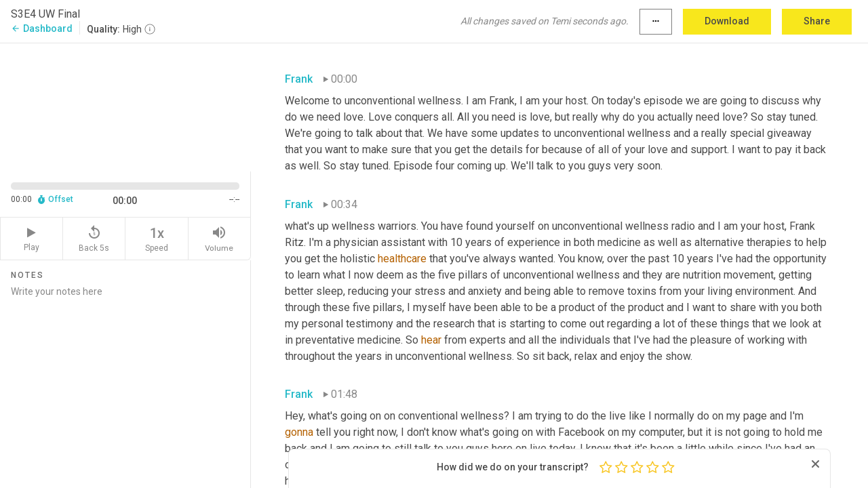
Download (727, 21)
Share (817, 21)
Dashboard (42, 28)
